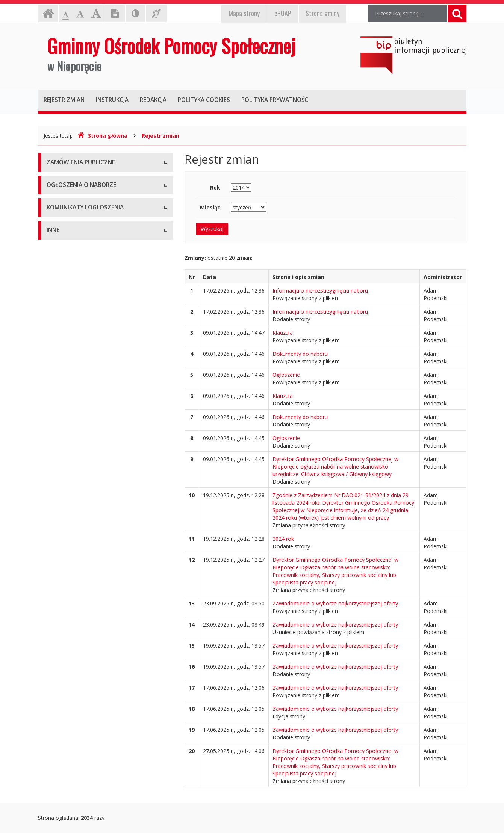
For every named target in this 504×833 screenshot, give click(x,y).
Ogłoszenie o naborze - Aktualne (86, 254)
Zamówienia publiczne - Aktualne (87, 180)
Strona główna (102, 136)
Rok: (216, 187)
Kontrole (57, 383)
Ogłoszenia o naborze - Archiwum (88, 237)
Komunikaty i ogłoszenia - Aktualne (89, 293)
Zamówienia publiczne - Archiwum (88, 197)
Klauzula (283, 333)
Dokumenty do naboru (300, 354)
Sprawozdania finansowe (77, 417)
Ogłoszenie (286, 375)
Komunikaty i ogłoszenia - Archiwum (91, 310)
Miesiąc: (211, 207)
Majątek (57, 366)
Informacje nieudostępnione (81, 350)
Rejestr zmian (160, 136)
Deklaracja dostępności (75, 434)
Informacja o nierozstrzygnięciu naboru (320, 291)
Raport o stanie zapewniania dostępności (97, 451)
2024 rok (283, 539)
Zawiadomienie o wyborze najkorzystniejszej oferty (335, 603)
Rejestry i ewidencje (71, 400)
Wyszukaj (212, 229)
